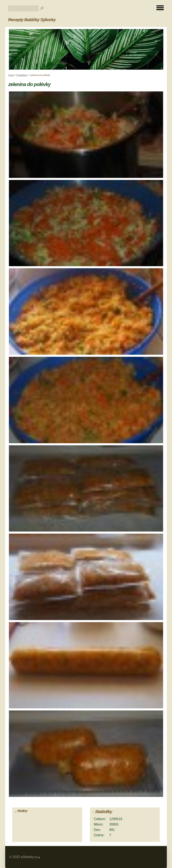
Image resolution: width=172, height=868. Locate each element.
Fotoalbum (22, 75)
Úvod (11, 75)
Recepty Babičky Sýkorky (32, 20)
